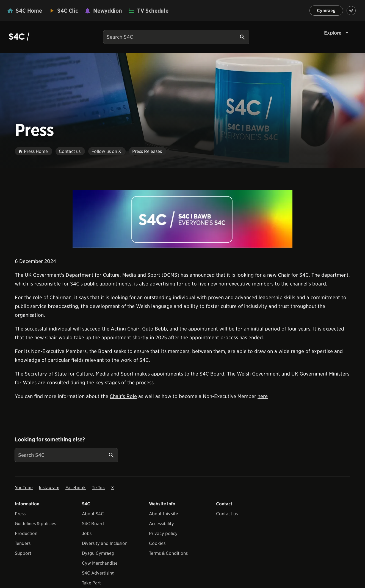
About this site (164, 514)
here (263, 396)
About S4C (93, 514)
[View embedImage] (182, 219)
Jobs (87, 534)
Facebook (76, 488)
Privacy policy (163, 534)
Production (26, 534)
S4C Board (93, 524)
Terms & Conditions (168, 553)
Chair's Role (123, 396)
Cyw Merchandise (100, 563)
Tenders (23, 543)
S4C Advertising (98, 573)
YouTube (24, 488)
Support (23, 553)
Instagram (49, 488)
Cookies (157, 543)
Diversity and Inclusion (105, 543)
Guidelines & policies (35, 524)
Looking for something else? (50, 439)
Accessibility (161, 524)
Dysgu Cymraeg (98, 553)
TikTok (98, 488)
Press (20, 514)
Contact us (227, 514)
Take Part (91, 583)
